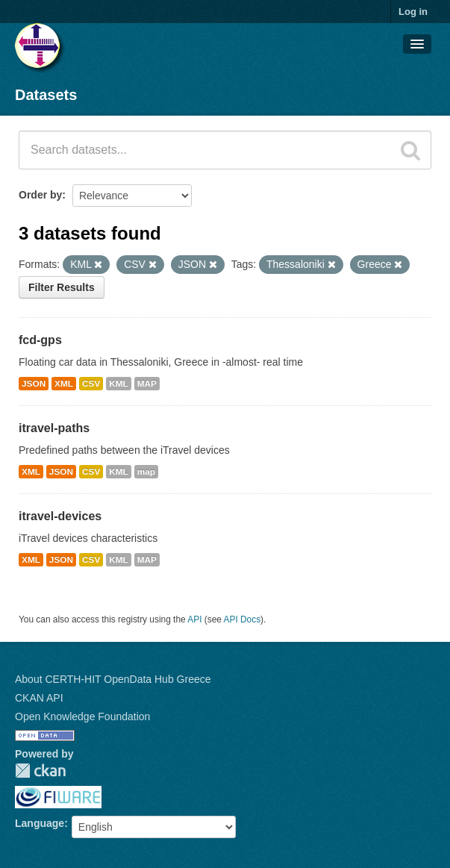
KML (119, 384)
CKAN (40, 771)
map (146, 472)
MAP (147, 384)
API (194, 619)
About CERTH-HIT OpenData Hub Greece (113, 679)
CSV (91, 384)
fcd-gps (40, 340)
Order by (40, 195)
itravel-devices (60, 516)
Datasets (46, 95)
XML (64, 384)
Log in (413, 12)
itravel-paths (54, 428)
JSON (34, 384)
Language (40, 823)
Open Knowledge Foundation (82, 716)
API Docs (243, 619)
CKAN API (39, 698)
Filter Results (62, 287)
